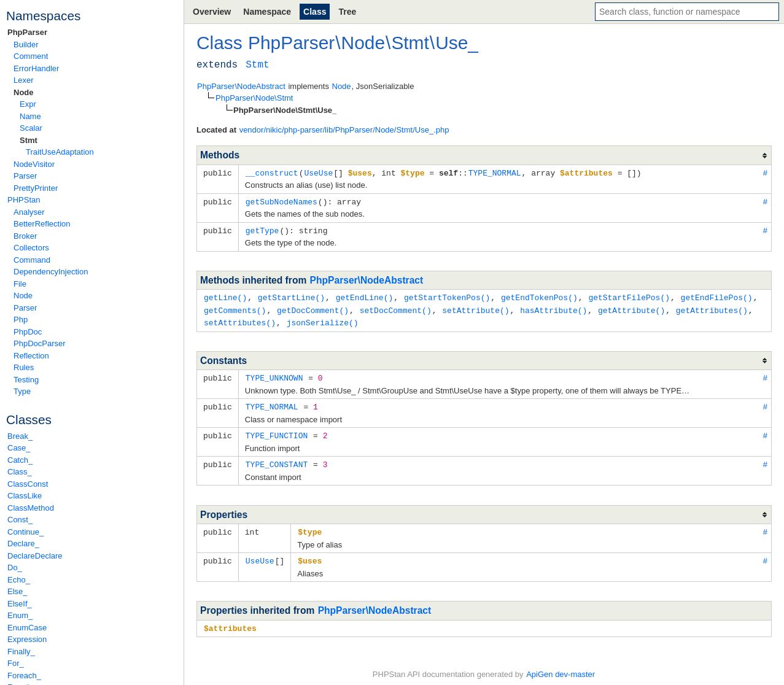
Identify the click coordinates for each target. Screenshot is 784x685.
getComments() (235, 308)
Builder (26, 45)
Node (24, 92)
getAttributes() (712, 308)
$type (310, 525)
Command (32, 260)
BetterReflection (42, 224)
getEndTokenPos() (539, 295)
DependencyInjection (51, 272)
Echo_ (19, 580)
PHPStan (24, 200)
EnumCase (27, 628)
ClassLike (25, 496)
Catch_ (20, 460)
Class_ (20, 472)
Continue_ (25, 532)
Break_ (20, 436)
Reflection (31, 356)
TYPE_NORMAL (495, 172)
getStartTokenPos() (447, 295)
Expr (28, 104)
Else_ (17, 591)
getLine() (225, 295)
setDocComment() (396, 308)
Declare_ (23, 544)
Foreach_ (24, 675)
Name (30, 116)
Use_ (457, 43)
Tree (347, 12)
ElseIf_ (20, 604)
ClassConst (28, 484)
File (20, 284)
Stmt (29, 140)
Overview (212, 12)
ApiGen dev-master (561, 667)
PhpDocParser (40, 343)
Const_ (20, 520)
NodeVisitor (34, 164)
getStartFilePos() (629, 295)
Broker (25, 236)
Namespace (267, 12)
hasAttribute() (553, 308)
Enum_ (20, 615)
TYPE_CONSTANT (277, 459)
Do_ (15, 567)
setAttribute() (475, 308)
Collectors (31, 248)
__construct (272, 172)
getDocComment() (313, 308)
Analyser (29, 212)
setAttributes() (240, 319)
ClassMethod (31, 508)
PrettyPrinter (36, 188)
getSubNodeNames (281, 201)
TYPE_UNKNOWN (274, 374)
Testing (26, 380)
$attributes (230, 621)
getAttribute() (631, 308)
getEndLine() (365, 295)
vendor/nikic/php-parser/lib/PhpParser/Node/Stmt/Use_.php (344, 130)
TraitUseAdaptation (60, 152)
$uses (310, 554)
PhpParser (27, 32)
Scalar (31, 128)
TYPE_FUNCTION (277, 430)
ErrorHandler (36, 68)
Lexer (24, 80)
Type (22, 391)
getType (262, 229)
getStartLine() (291, 295)
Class (315, 12)
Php (21, 319)
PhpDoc (28, 332)
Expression (27, 639)
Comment (31, 56)
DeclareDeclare (35, 556)
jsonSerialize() (323, 319)
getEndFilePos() (717, 295)
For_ (16, 663)
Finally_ (21, 652)
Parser (25, 176)
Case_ (19, 448)
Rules (24, 367)
